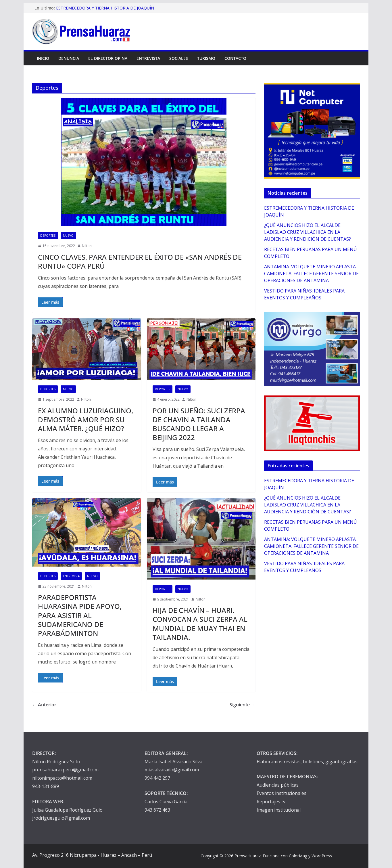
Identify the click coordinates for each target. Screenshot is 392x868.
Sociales (179, 58)
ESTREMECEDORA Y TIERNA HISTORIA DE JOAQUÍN (105, 8)
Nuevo (68, 236)
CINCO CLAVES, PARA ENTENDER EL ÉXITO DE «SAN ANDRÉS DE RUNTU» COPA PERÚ (140, 261)
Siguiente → (243, 705)
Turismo (206, 58)
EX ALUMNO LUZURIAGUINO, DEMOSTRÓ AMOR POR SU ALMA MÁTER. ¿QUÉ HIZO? (85, 419)
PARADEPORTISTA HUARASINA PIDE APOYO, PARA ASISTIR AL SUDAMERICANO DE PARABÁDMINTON (80, 615)
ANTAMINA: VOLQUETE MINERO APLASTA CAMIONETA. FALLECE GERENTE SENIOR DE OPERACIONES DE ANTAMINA (311, 274)
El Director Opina (108, 58)
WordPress (322, 856)
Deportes (48, 236)
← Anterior (44, 705)
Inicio (43, 58)
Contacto (235, 58)
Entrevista (148, 58)
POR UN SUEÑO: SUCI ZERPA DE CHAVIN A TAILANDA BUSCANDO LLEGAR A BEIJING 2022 (199, 424)
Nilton (87, 246)
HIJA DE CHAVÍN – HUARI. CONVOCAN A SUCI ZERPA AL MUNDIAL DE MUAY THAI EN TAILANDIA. (200, 624)
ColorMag (298, 856)
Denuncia (69, 58)
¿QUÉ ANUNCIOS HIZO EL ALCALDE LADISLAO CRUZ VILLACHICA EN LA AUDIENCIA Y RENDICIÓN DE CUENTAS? (308, 232)
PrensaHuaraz (248, 856)
